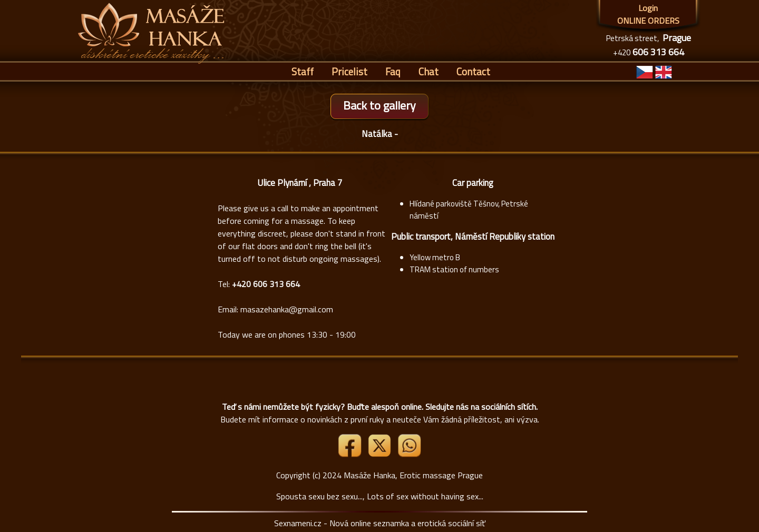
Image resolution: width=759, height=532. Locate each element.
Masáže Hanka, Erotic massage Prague (413, 475)
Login (648, 8)
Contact (473, 71)
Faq (393, 71)
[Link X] (381, 454)
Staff (303, 71)
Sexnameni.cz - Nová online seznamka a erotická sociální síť (380, 523)
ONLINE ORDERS (648, 21)
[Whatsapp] (409, 454)
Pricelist (349, 71)
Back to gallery (379, 105)
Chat (429, 71)
